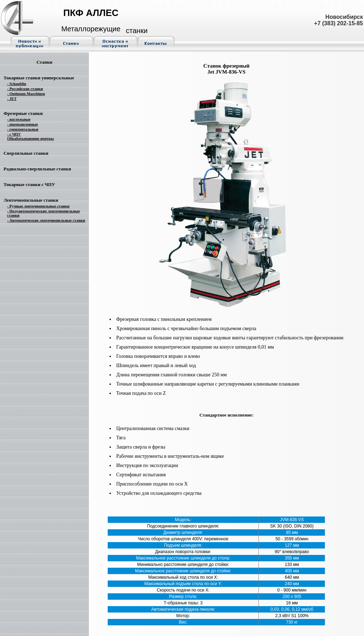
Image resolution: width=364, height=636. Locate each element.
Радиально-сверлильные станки (37, 169)
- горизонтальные (23, 129)
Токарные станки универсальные (39, 78)
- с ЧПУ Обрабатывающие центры (30, 136)
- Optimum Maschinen (26, 94)
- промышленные (23, 124)
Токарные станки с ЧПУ (29, 184)
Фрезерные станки (23, 113)
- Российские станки (25, 89)
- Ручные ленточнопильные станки (38, 206)
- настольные (19, 119)
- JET (12, 99)
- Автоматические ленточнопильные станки (46, 220)
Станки (45, 62)
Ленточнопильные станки (31, 200)
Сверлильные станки (26, 153)
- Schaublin (17, 84)
